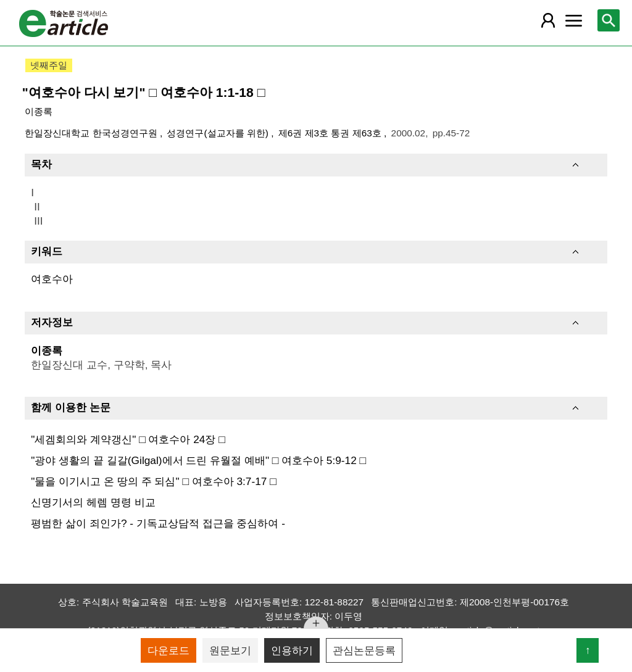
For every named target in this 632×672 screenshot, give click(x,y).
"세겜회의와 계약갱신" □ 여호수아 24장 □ (128, 439)
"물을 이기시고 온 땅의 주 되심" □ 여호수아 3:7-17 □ (153, 481)
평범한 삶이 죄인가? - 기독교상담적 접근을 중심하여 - (158, 523)
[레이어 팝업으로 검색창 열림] (609, 20)
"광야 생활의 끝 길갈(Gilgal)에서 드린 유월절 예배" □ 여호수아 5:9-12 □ (198, 460)
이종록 (39, 111)
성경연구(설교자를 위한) (219, 133)
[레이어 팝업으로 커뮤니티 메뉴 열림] (573, 20)
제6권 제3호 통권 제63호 (331, 133)
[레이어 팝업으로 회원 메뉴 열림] (548, 20)
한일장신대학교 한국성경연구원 (92, 133)
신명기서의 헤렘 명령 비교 (93, 502)
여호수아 (52, 279)
